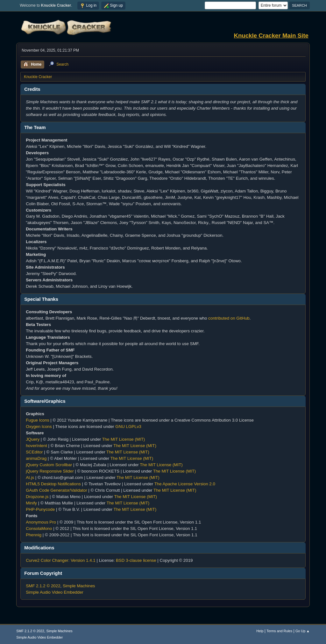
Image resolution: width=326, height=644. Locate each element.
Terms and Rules (279, 631)
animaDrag (36, 458)
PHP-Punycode (40, 509)
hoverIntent (36, 446)
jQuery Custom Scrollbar (49, 465)
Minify (31, 503)
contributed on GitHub (229, 318)
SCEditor (34, 452)
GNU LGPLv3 (128, 427)
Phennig (34, 535)
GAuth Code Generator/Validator (56, 490)
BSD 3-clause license (136, 560)
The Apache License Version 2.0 (185, 484)
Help (260, 631)
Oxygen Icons (39, 427)
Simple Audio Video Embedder (55, 592)
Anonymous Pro (41, 522)
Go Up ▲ (303, 631)
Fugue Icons (37, 420)
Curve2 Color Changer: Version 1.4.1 (61, 560)
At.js (30, 478)
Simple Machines (79, 586)
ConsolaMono (39, 528)
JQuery (33, 439)
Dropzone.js (37, 497)
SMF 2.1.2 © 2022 (43, 586)
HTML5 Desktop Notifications (53, 484)
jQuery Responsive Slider (50, 471)
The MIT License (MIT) (124, 439)
